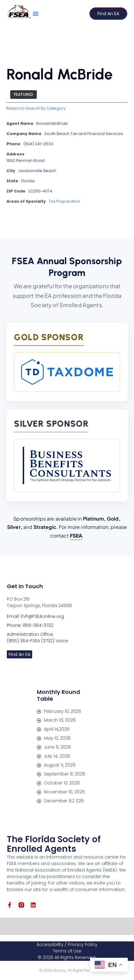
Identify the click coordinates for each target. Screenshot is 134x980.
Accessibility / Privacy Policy (67, 944)
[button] (36, 14)
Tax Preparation (64, 202)
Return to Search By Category (36, 109)
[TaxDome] (67, 372)
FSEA (76, 536)
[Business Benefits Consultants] (67, 465)
